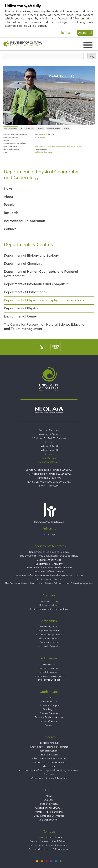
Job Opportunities (49, 820)
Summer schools (49, 642)
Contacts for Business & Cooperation (49, 849)
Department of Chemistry (23, 264)
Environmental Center (20, 317)
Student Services (49, 713)
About (9, 197)
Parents (49, 725)
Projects (66, 128)
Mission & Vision (49, 804)
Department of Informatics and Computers (36, 284)
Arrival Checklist (49, 721)
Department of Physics (21, 308)
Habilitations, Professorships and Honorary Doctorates (49, 771)
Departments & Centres (28, 245)
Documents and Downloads (49, 816)
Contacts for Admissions (49, 837)
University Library (49, 601)
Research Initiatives (49, 743)
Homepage (49, 534)
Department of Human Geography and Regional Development (41, 274)
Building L (43, 137)
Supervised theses (53, 128)
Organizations (49, 702)
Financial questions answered (49, 676)
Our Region (49, 709)
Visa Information (49, 672)
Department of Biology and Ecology (31, 256)
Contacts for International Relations (49, 841)
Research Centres (49, 751)
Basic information (11, 128)
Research (11, 213)
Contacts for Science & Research (49, 778)
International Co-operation (24, 221)
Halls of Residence (49, 605)
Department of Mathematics (25, 292)
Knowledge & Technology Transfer (49, 747)
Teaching (40, 128)
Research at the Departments (49, 763)
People (9, 205)
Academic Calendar (49, 646)
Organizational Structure (49, 808)
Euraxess (49, 774)
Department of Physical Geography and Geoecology (53, 146)
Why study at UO (49, 627)
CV (21, 128)
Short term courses (49, 639)
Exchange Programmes (49, 635)
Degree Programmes (49, 631)
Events (49, 698)
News (8, 189)
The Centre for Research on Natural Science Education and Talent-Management (45, 327)
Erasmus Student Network (49, 717)
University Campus (49, 705)
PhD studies (49, 767)
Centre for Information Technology (49, 609)
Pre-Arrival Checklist (49, 680)
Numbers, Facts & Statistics (49, 812)
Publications (30, 128)
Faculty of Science (77, 146)
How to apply (49, 664)
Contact (10, 229)
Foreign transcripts (49, 668)
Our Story (49, 800)
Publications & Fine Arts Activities (49, 759)
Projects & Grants (49, 755)
